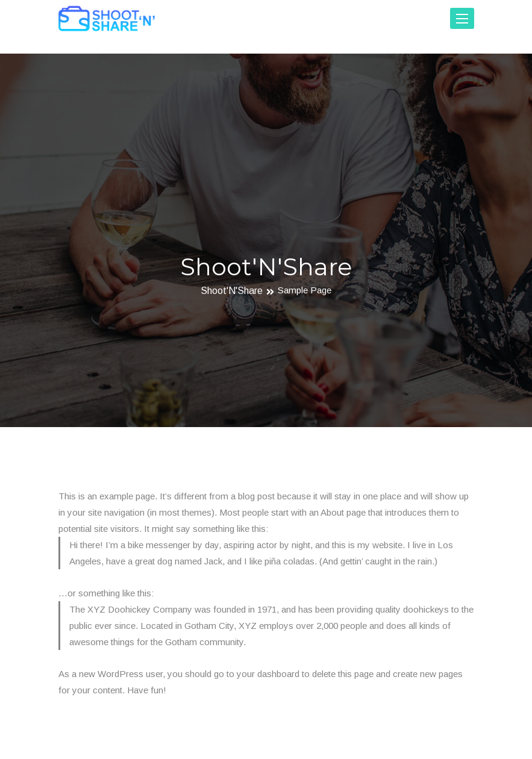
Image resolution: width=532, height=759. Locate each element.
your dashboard (268, 674)
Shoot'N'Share (232, 291)
